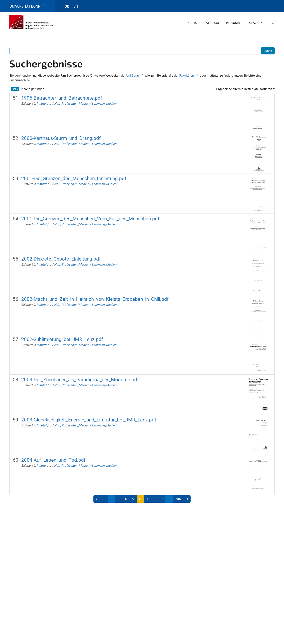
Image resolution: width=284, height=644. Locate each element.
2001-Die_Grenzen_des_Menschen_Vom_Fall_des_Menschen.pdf (90, 219)
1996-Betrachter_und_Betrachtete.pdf (62, 98)
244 (178, 499)
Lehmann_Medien (104, 104)
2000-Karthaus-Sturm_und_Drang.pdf (61, 138)
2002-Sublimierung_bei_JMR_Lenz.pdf (62, 339)
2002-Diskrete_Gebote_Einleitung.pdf (61, 259)
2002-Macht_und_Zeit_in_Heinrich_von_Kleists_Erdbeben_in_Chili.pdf (95, 299)
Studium (212, 23)
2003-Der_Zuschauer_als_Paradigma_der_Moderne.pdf (80, 380)
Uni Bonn (135, 75)
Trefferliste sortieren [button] (258, 89)
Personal (233, 23)
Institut (193, 23)
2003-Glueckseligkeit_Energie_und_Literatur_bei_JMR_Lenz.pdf (89, 420)
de (67, 6)
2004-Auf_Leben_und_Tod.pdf (53, 460)
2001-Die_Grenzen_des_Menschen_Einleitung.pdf (74, 178)
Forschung (256, 23)
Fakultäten (189, 75)
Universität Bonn (28, 6)
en (76, 6)
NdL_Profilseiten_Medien (72, 104)
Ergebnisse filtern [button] (228, 89)
